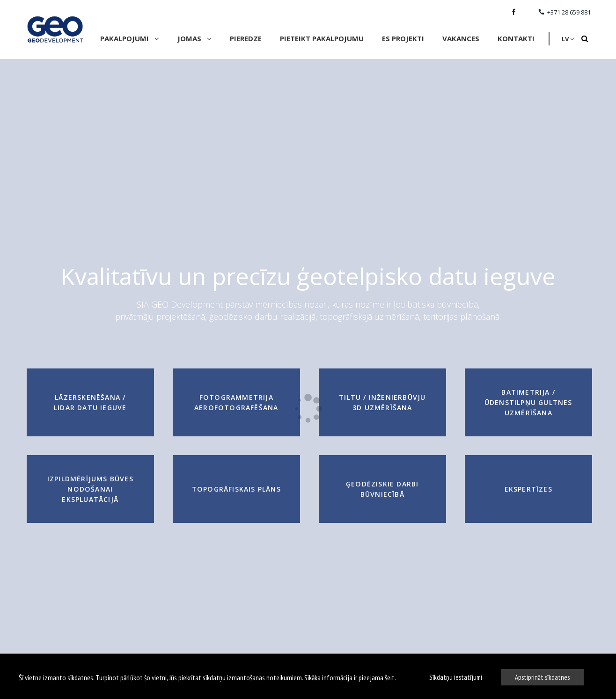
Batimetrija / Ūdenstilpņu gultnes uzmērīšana (528, 402)
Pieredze (246, 38)
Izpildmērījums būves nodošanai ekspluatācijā (90, 489)
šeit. (390, 677)
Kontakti (516, 38)
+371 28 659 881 (565, 12)
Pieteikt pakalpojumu (322, 38)
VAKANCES (461, 38)
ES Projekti (403, 38)
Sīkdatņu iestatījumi (456, 677)
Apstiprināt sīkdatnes (542, 677)
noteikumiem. (285, 677)
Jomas (194, 38)
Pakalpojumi (130, 38)
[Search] (585, 39)
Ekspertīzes (528, 489)
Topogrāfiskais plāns (236, 489)
